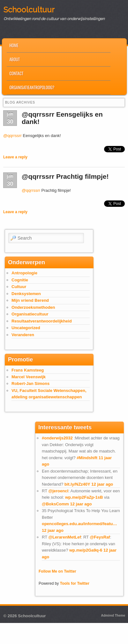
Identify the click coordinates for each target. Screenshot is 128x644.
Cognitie (20, 280)
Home (14, 45)
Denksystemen (26, 294)
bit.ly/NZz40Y (77, 484)
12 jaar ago (102, 484)
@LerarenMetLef (64, 537)
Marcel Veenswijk (29, 377)
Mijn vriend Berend (30, 300)
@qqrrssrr (12, 136)
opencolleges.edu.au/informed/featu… (79, 524)
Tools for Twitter (75, 583)
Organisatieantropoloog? (32, 87)
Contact (16, 73)
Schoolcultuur (29, 10)
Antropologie (24, 273)
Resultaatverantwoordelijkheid (42, 321)
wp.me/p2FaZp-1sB (84, 497)
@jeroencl (58, 491)
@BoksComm (55, 504)
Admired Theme (113, 615)
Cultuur (19, 287)
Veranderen (23, 335)
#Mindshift (87, 458)
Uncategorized (26, 328)
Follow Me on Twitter (57, 571)
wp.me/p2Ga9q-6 (86, 550)
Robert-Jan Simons (30, 384)
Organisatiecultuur (30, 314)
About (15, 59)
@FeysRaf (100, 537)
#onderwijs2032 (57, 438)
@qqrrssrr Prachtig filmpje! (65, 176)
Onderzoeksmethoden (33, 307)
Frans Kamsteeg (28, 370)
